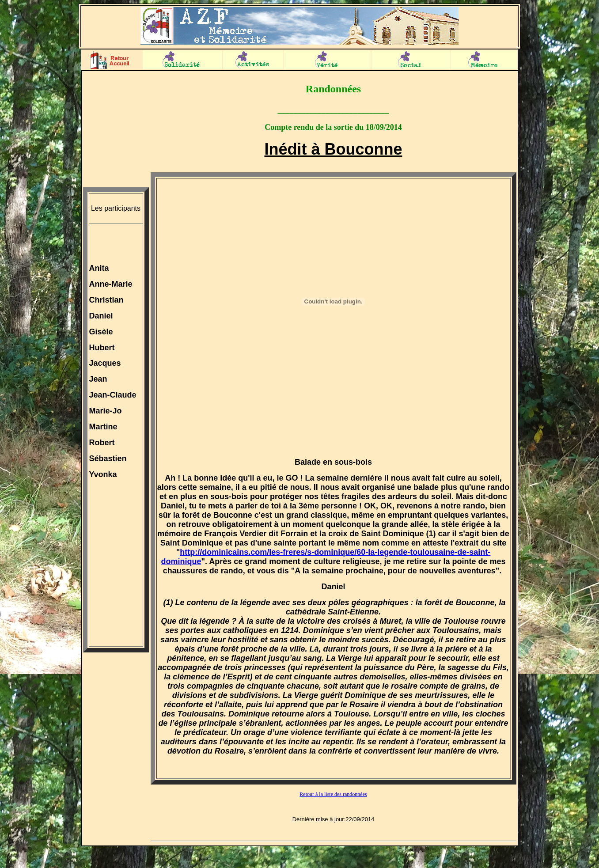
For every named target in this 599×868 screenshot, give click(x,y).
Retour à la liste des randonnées (333, 794)
